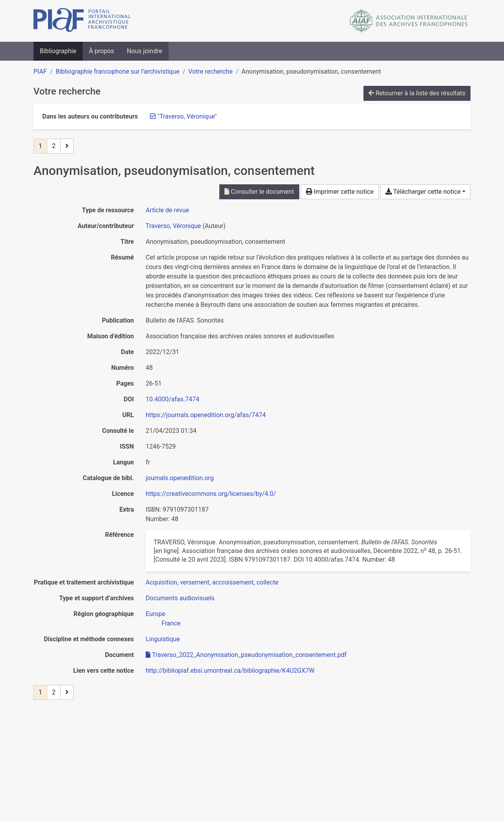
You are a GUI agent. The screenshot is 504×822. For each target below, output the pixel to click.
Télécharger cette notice (423, 192)
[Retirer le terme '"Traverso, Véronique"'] (187, 116)
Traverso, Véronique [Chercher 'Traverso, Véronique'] (173, 226)
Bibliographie (58, 51)
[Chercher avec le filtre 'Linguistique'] (163, 639)
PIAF (40, 71)
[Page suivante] (67, 146)
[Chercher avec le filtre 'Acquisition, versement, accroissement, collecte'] (212, 582)
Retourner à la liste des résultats (417, 93)
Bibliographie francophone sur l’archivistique (117, 71)
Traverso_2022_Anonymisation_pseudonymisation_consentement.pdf (246, 655)
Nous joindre (145, 51)
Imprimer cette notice (340, 192)
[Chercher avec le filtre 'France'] (171, 623)
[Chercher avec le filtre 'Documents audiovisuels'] (180, 598)
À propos (102, 51)
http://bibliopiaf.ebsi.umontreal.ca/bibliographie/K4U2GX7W (230, 671)
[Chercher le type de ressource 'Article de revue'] (167, 210)
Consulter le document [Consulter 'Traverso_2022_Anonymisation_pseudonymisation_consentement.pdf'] (259, 192)
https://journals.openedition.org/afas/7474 (206, 415)
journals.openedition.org (180, 478)
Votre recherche (210, 71)
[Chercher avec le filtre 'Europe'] (156, 614)
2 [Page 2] (54, 146)
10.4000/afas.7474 (172, 399)
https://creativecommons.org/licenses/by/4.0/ (211, 494)
